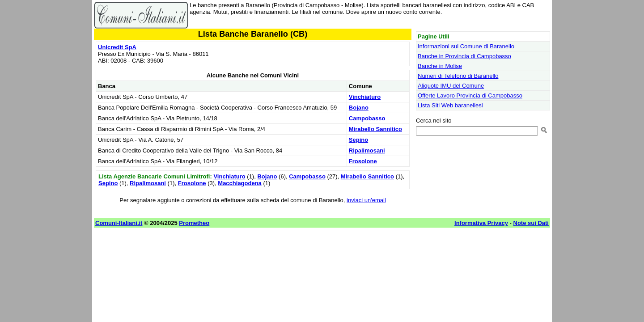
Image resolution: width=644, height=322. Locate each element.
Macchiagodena (240, 183)
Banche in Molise (440, 66)
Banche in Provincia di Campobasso (464, 56)
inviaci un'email (366, 200)
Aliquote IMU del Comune (451, 86)
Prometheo (194, 223)
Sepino (358, 140)
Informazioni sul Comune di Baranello (466, 46)
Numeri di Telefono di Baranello (458, 76)
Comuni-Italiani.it (119, 223)
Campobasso (367, 118)
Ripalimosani (367, 150)
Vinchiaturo (365, 97)
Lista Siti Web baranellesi (450, 105)
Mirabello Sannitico (375, 129)
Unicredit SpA (117, 47)
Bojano (359, 108)
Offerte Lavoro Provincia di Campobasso (470, 95)
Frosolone (363, 161)
